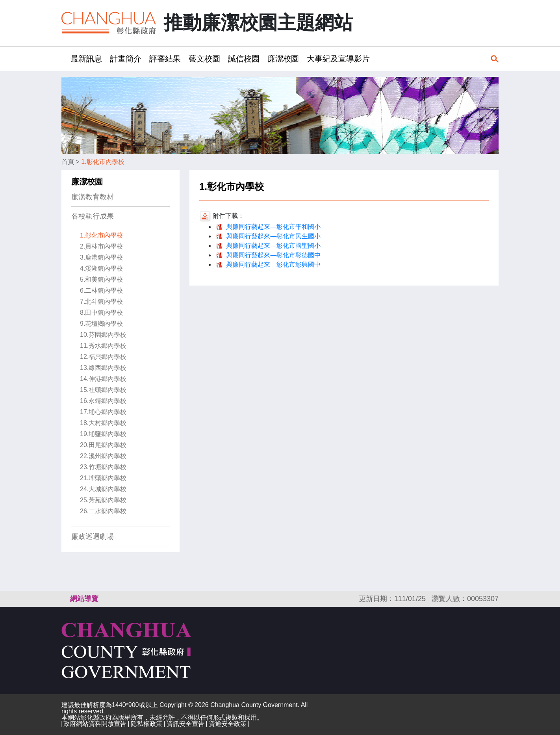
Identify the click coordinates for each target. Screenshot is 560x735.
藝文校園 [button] (204, 59)
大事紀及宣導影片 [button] (338, 59)
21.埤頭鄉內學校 (103, 478)
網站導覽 (84, 599)
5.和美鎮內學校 (101, 279)
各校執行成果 (93, 216)
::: (64, 58)
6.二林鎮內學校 (101, 290)
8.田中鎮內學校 (101, 313)
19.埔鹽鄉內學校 (103, 434)
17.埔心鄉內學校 (103, 412)
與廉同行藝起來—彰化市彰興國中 (273, 264)
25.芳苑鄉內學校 (103, 500)
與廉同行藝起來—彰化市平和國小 (273, 227)
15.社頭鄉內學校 (103, 390)
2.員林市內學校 (101, 246)
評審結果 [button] (165, 59)
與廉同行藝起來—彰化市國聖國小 (273, 246)
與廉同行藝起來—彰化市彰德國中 (273, 255)
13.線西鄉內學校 (103, 368)
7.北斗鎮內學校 (101, 302)
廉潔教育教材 (93, 197)
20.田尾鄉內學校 (103, 445)
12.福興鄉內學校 (103, 357)
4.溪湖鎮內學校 (101, 268)
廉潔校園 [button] (283, 59)
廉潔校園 (87, 182)
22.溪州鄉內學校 (103, 456)
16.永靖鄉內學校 (103, 401)
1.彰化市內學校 (103, 162)
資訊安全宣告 (185, 724)
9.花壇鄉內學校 (101, 324)
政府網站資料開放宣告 (95, 724)
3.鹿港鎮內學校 (101, 257)
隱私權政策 (146, 724)
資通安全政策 (228, 724)
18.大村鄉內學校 (103, 423)
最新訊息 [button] (86, 59)
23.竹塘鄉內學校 (103, 467)
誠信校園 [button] (244, 59)
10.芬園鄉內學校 (103, 335)
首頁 (68, 162)
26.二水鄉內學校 (103, 511)
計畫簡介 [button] (126, 59)
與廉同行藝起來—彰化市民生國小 (273, 236)
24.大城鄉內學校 (103, 489)
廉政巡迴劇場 (93, 536)
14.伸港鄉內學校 (103, 379)
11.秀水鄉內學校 (103, 346)
